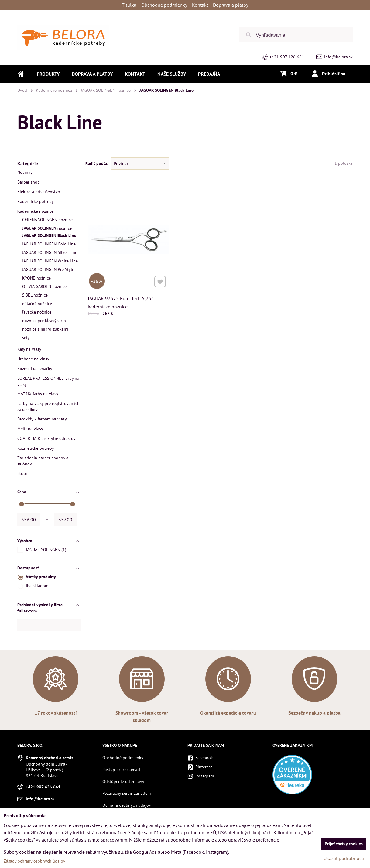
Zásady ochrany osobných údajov (34, 861)
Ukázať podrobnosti (344, 858)
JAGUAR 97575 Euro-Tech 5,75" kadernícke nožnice (120, 301)
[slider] (22, 504)
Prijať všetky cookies (344, 844)
